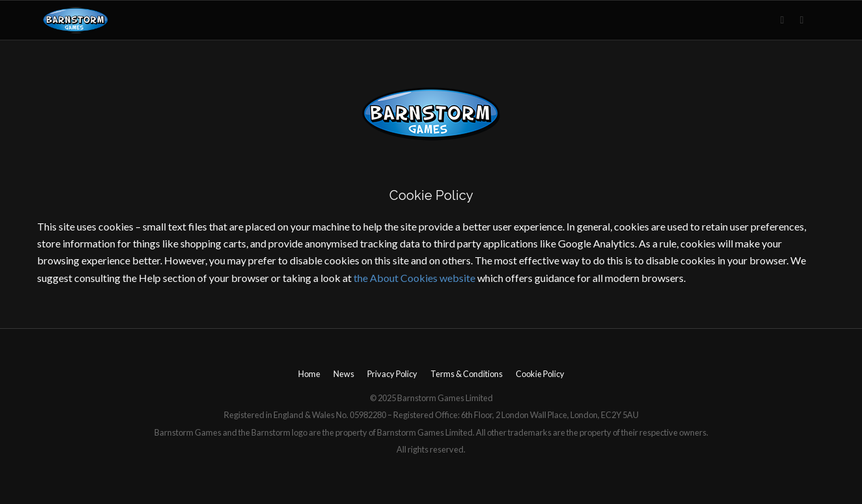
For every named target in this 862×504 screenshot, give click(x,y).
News (344, 374)
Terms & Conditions (466, 374)
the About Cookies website (414, 278)
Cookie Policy (540, 374)
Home (309, 374)
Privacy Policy (392, 374)
